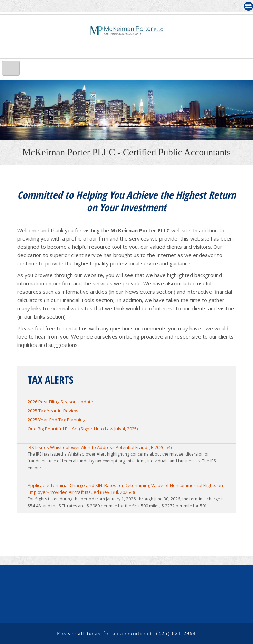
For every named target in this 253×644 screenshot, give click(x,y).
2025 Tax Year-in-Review (53, 411)
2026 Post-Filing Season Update (60, 402)
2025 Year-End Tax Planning (56, 420)
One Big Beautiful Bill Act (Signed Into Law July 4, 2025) (83, 429)
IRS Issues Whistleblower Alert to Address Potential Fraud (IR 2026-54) (100, 447)
